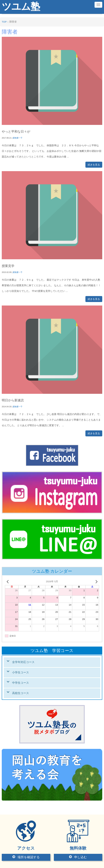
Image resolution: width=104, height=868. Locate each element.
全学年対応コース (23, 662)
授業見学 (8, 266)
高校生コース (21, 693)
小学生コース (21, 672)
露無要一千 (18, 138)
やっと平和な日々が (16, 132)
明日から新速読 (13, 400)
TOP (4, 22)
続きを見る (94, 165)
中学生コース (21, 683)
